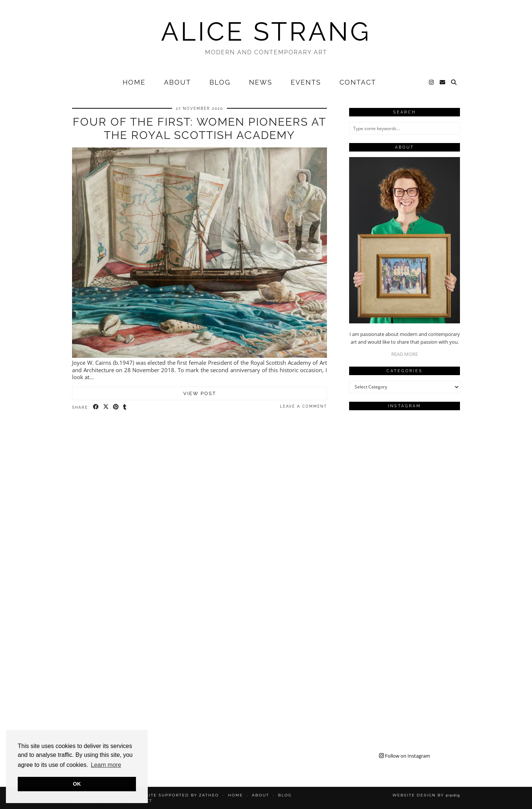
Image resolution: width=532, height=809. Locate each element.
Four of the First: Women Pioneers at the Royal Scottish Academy (199, 128)
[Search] (454, 82)
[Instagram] (432, 82)
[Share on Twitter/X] (106, 407)
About (178, 82)
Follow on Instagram (405, 756)
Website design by (426, 795)
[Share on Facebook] (96, 407)
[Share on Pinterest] (116, 407)
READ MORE (405, 354)
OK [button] (77, 784)
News (261, 82)
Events (306, 82)
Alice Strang (266, 31)
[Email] (443, 82)
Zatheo (209, 795)
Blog (220, 82)
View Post (200, 393)
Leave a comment (303, 406)
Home (134, 82)
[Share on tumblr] (125, 407)
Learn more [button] (106, 765)
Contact (358, 82)
